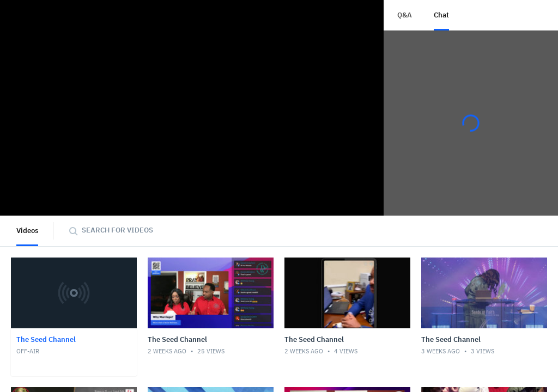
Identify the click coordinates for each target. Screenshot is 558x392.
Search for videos (117, 230)
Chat (441, 15)
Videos (27, 231)
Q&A (405, 15)
